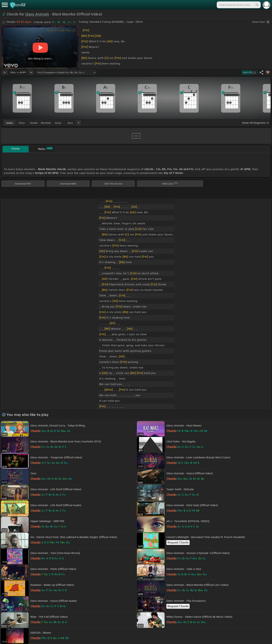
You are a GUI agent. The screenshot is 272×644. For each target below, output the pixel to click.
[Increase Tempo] (31, 72)
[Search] (257, 5)
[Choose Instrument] (79, 123)
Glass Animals (37, 14)
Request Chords (178, 542)
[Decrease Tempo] (5, 72)
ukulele (34, 123)
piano (22, 123)
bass (70, 123)
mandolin (46, 123)
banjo (58, 123)
